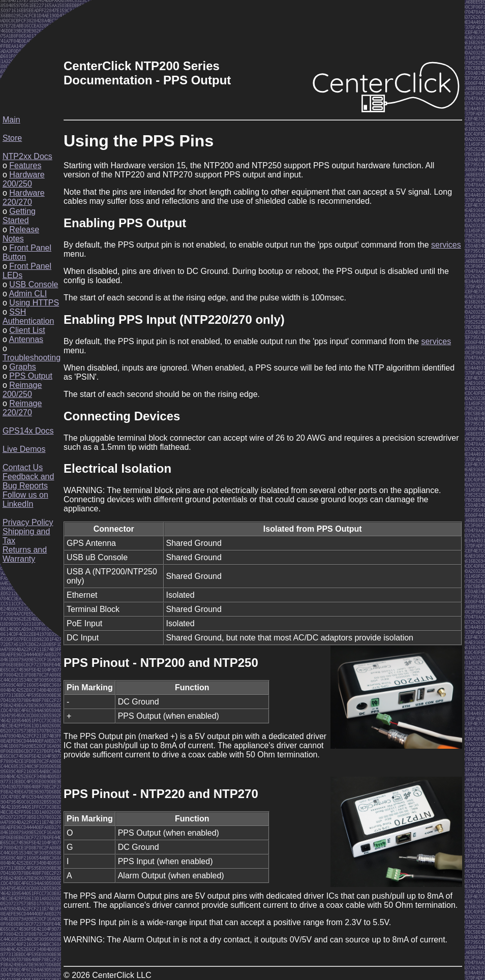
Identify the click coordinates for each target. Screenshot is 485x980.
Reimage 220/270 (22, 408)
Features (25, 165)
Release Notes (21, 234)
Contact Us (23, 467)
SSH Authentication (28, 316)
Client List (27, 330)
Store (12, 138)
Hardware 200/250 (24, 179)
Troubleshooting (32, 358)
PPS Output (31, 376)
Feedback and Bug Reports (28, 481)
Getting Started (19, 216)
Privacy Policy (28, 522)
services (446, 245)
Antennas (26, 339)
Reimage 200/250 (22, 390)
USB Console (34, 284)
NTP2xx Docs (27, 156)
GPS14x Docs (28, 431)
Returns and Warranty (25, 554)
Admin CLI (28, 294)
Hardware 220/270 (24, 197)
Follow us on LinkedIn (25, 499)
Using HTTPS (34, 303)
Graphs (22, 367)
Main (11, 120)
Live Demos (24, 449)
